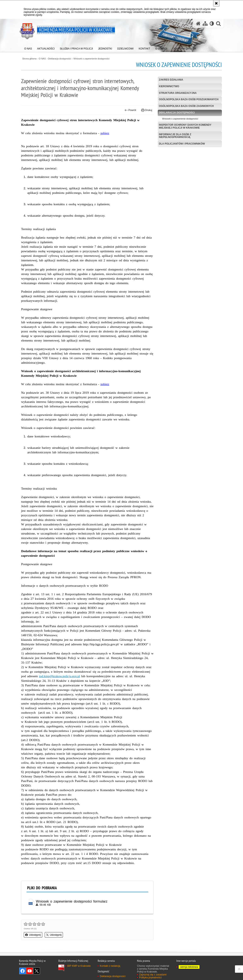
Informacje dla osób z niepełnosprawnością (175, 136)
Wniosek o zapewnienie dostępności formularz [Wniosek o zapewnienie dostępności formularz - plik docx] (72, 901)
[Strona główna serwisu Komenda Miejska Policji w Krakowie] (198, 24)
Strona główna (29, 59)
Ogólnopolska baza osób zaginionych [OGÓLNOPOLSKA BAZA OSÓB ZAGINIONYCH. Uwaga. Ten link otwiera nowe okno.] (186, 106)
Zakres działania (171, 80)
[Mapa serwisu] (205, 24)
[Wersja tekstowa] (212, 24)
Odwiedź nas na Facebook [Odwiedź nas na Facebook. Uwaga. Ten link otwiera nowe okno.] (23, 971)
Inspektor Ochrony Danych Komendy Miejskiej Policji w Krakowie (185, 126)
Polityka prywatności (150, 978)
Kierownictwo (169, 86)
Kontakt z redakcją (110, 966)
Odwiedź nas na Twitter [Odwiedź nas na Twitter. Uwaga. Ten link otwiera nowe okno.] (37, 971)
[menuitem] (28, 48)
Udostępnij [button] (33, 935)
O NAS (42, 59)
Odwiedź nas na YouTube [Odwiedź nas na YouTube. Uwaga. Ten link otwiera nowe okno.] (30, 971)
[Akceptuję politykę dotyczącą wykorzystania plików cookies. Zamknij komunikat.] (216, 3)
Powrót (130, 110)
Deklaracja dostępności (60, 59)
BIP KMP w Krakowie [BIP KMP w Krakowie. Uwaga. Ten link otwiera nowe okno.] (79, 966)
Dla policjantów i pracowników (182, 144)
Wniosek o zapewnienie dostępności (91, 59)
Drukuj (147, 110)
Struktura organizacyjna (178, 93)
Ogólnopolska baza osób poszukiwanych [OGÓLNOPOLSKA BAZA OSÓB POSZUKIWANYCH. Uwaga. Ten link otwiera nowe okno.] (189, 99)
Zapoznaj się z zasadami (153, 975)
